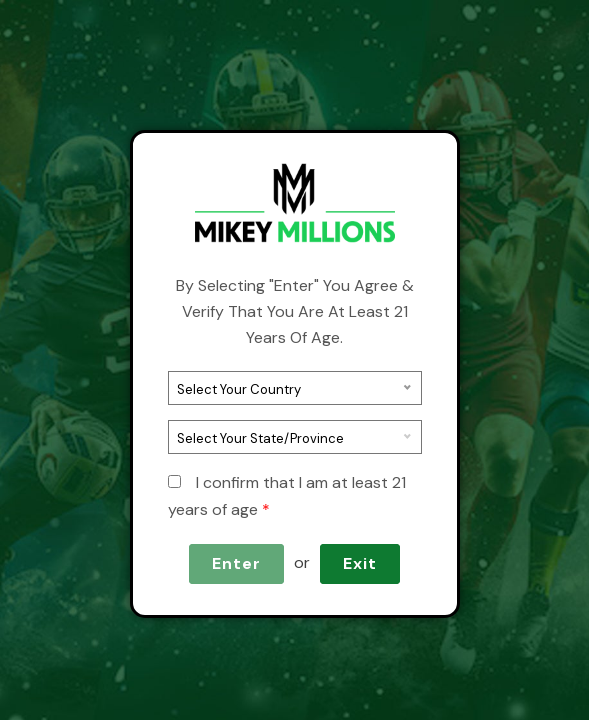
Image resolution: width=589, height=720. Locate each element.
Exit (360, 563)
